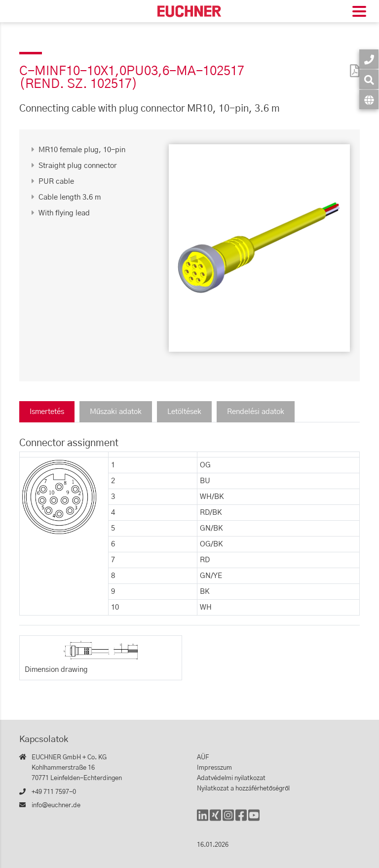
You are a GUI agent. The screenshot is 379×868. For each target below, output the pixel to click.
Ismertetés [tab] (47, 412)
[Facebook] (241, 820)
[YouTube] (254, 820)
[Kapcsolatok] (369, 59)
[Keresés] (369, 79)
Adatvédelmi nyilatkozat (231, 778)
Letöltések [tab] (184, 412)
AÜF (203, 758)
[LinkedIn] (203, 820)
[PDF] (352, 64)
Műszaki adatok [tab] (116, 412)
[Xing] (215, 820)
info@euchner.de (56, 806)
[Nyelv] (369, 100)
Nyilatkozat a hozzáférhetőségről (243, 789)
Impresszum (214, 768)
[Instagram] (228, 820)
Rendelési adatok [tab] (256, 412)
